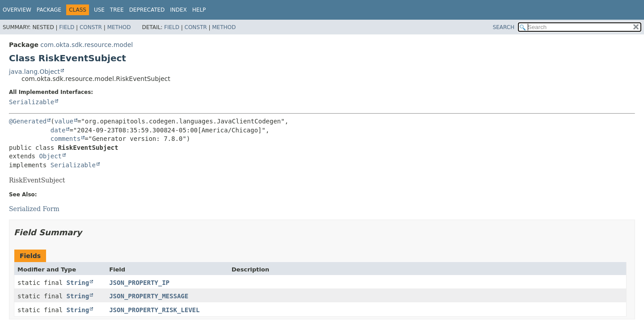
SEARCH (504, 27)
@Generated (28, 121)
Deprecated (147, 10)
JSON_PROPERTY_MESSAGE (149, 296)
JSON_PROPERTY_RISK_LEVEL (154, 310)
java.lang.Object (34, 72)
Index (178, 10)
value (64, 121)
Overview (17, 10)
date (58, 130)
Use (99, 10)
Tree (117, 10)
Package (49, 10)
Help (199, 10)
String (78, 283)
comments (66, 139)
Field (67, 27)
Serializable (32, 102)
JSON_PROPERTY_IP (139, 283)
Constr (91, 27)
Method (119, 27)
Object (50, 156)
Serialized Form (34, 209)
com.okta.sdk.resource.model (87, 45)
